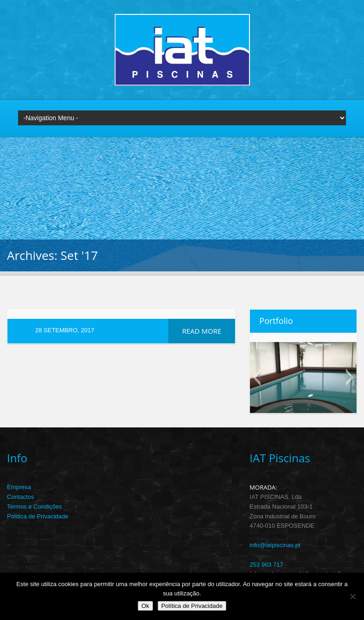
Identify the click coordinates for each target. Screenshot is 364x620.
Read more (202, 331)
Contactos (21, 497)
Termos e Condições (35, 507)
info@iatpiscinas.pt (275, 545)
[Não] (352, 596)
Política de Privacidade (38, 516)
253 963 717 (266, 565)
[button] (257, 377)
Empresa (19, 487)
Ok (145, 606)
